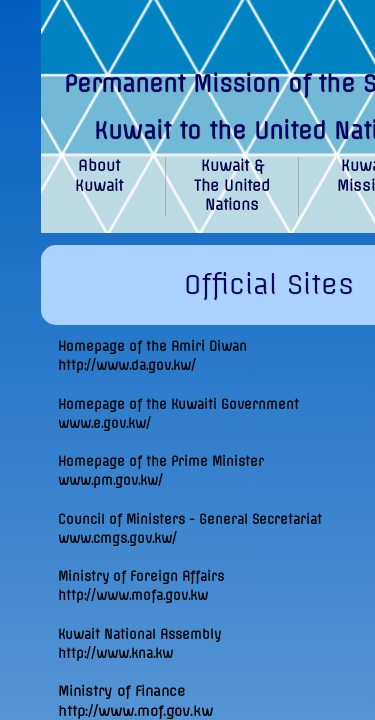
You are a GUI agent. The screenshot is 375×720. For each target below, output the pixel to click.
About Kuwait (99, 176)
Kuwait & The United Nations (232, 185)
